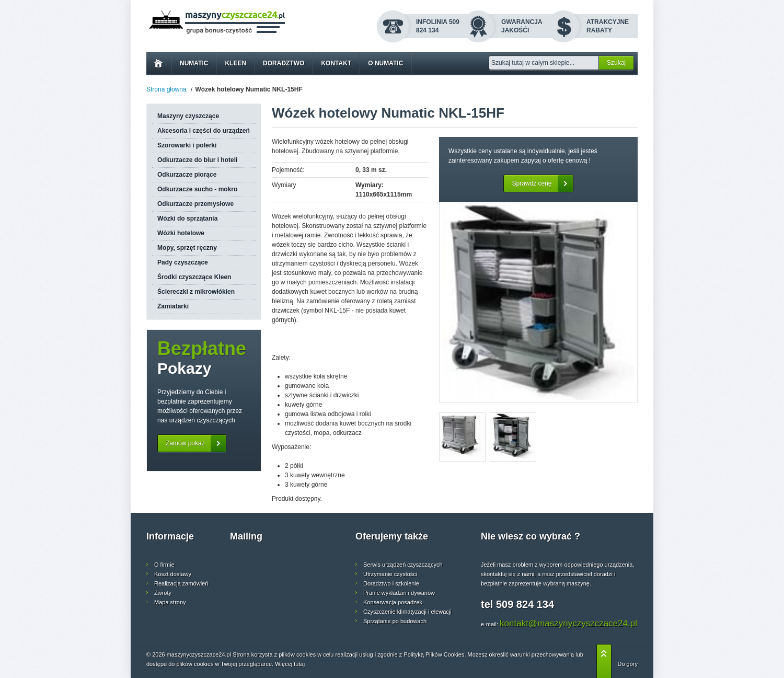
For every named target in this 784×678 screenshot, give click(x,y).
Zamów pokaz (196, 443)
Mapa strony (170, 602)
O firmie (164, 565)
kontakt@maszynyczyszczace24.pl (568, 623)
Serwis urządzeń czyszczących (403, 565)
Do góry (627, 664)
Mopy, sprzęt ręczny (187, 248)
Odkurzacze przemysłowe (195, 204)
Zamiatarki (173, 306)
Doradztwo (284, 63)
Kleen (235, 63)
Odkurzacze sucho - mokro (197, 189)
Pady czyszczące (183, 262)
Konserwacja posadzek (393, 602)
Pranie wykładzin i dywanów (399, 593)
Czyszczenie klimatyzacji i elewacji (407, 612)
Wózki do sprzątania (187, 219)
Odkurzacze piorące (187, 175)
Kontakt (336, 63)
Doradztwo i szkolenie (391, 583)
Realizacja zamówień (181, 583)
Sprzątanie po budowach (395, 621)
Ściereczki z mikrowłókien (196, 292)
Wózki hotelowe (181, 233)
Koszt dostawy (173, 574)
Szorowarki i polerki (187, 145)
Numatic (194, 63)
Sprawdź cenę (542, 183)
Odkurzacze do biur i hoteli (197, 160)
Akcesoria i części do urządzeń (204, 131)
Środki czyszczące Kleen (194, 277)
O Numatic (385, 63)
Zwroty (163, 593)
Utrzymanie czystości (390, 574)
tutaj (299, 664)
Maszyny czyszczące (188, 116)
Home (159, 64)
